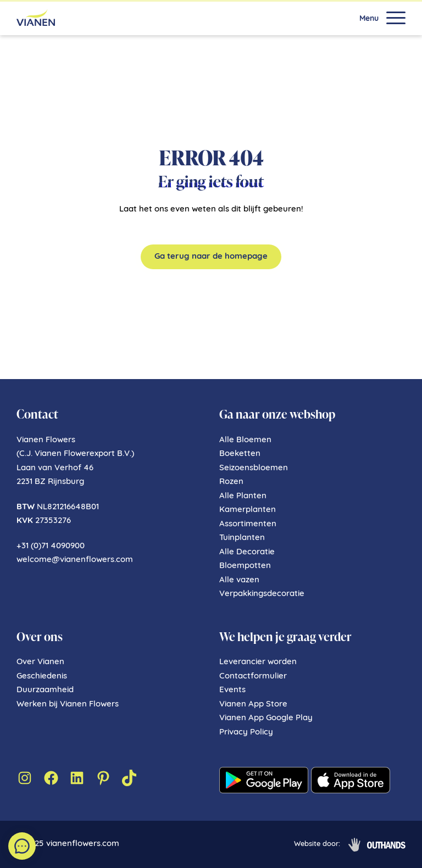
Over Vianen (40, 662)
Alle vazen (239, 580)
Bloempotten (245, 566)
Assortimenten (248, 524)
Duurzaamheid (45, 690)
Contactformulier (253, 677)
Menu (369, 19)
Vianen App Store (253, 705)
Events (232, 690)
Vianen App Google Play (266, 718)
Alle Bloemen (245, 440)
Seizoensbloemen (254, 468)
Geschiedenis (42, 677)
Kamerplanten (248, 510)
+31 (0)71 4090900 (51, 546)
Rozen (231, 482)
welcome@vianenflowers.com (75, 560)
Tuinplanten (242, 538)
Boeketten (240, 454)
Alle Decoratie (247, 552)
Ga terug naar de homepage (211, 257)
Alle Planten (243, 496)
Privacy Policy (246, 733)
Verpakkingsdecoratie (262, 594)
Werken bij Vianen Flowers (68, 705)
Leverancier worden (258, 662)
